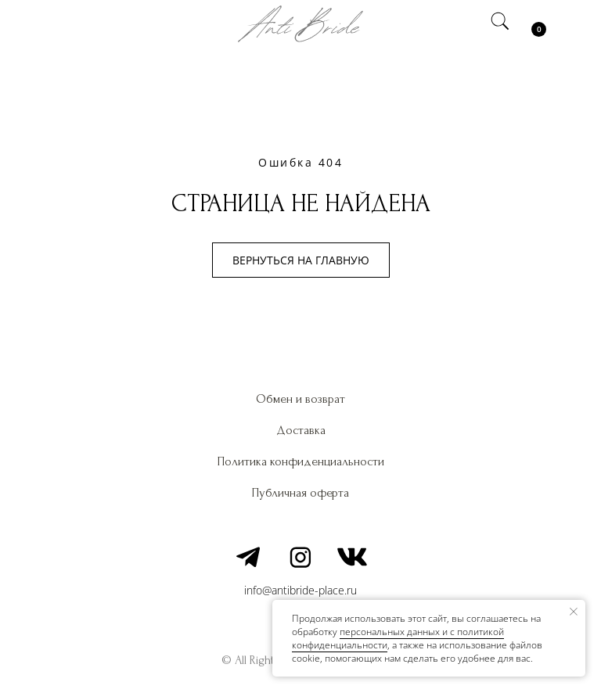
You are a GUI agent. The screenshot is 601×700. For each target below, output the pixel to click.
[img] (70, 23)
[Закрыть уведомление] (574, 612)
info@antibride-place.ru (300, 590)
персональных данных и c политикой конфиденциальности (398, 638)
